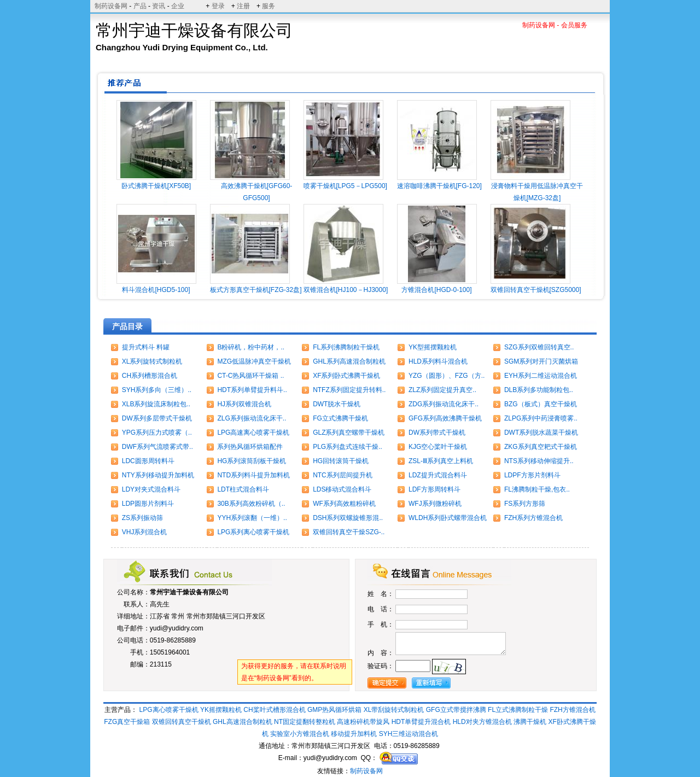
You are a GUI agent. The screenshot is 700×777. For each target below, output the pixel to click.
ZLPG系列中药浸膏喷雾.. (541, 418)
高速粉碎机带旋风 (363, 722)
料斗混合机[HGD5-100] (156, 290)
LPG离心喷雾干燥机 (169, 710)
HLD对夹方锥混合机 (482, 722)
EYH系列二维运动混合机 (541, 376)
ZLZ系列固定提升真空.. (442, 390)
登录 (218, 6)
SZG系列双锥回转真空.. (539, 347)
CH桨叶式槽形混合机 (274, 710)
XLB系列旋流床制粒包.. (156, 404)
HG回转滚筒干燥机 (341, 461)
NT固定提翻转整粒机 (305, 722)
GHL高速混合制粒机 (243, 722)
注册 (243, 6)
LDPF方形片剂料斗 (532, 475)
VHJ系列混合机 (145, 532)
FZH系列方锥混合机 (533, 518)
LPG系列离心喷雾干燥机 (253, 532)
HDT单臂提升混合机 (421, 722)
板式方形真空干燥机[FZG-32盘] (256, 290)
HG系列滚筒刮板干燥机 (252, 461)
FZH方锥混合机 (572, 710)
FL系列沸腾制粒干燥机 (346, 347)
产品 (140, 6)
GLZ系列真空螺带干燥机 (349, 433)
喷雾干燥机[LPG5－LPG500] (345, 186)
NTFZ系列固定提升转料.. (349, 390)
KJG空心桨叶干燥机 (438, 447)
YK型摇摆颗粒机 (433, 347)
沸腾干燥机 (530, 722)
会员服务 (574, 25)
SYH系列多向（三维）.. (157, 390)
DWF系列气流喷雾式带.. (157, 447)
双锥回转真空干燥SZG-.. (349, 532)
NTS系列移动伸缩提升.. (539, 461)
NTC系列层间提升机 (343, 475)
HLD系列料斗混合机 (438, 361)
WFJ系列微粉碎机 (435, 504)
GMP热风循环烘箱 (334, 710)
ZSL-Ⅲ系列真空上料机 (441, 461)
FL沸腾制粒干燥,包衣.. (537, 489)
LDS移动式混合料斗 (342, 489)
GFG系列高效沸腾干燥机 (445, 418)
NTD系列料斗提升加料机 (253, 475)
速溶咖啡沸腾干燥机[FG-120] (439, 186)
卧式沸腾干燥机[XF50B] (156, 186)
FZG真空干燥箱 (127, 722)
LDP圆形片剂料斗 (148, 504)
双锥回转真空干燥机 (182, 722)
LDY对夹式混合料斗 (151, 489)
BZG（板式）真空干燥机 (541, 404)
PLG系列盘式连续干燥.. (348, 447)
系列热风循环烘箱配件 (250, 447)
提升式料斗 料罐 (146, 347)
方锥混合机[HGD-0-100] (436, 290)
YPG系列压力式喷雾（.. (157, 433)
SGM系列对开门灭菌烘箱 (541, 361)
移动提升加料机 (354, 734)
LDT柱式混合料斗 (243, 489)
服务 (269, 6)
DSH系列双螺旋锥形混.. (348, 518)
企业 (178, 6)
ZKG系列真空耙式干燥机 (541, 447)
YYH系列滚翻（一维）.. (252, 518)
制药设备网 (111, 6)
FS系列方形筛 (525, 504)
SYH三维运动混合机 (409, 734)
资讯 (159, 6)
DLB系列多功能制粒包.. (539, 390)
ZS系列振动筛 (142, 518)
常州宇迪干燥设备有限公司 (189, 592)
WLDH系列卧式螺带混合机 (448, 518)
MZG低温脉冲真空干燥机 (254, 361)
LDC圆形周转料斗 (148, 461)
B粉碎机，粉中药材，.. (251, 347)
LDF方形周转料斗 (434, 489)
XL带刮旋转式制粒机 (394, 710)
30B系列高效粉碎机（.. (251, 504)
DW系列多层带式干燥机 (157, 418)
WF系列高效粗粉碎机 (344, 504)
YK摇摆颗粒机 (221, 710)
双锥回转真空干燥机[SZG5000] (536, 290)
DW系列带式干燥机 (437, 433)
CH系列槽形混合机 (150, 376)
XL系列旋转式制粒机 (152, 361)
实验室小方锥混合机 (300, 734)
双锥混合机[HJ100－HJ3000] (346, 290)
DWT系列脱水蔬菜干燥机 (541, 433)
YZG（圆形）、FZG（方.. (447, 376)
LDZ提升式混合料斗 (438, 475)
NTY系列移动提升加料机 (158, 475)
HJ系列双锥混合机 (244, 404)
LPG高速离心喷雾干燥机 (253, 433)
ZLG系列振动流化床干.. (252, 418)
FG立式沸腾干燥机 (340, 418)
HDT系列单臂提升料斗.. (252, 390)
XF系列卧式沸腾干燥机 (346, 376)
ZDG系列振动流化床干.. (444, 404)
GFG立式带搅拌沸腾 (456, 710)
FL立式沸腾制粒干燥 (518, 710)
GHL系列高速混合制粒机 (349, 361)
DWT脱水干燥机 (337, 404)
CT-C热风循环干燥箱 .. (250, 376)
